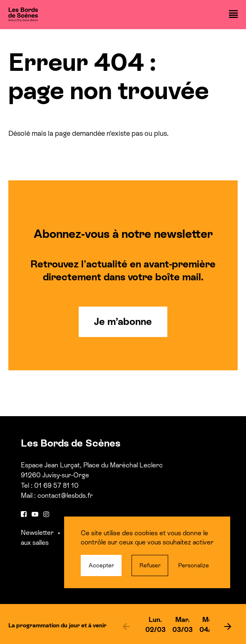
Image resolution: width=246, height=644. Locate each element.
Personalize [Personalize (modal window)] (194, 565)
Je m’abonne (123, 321)
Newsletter (37, 533)
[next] (228, 626)
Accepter (101, 565)
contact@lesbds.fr (65, 495)
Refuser (150, 565)
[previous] (127, 626)
